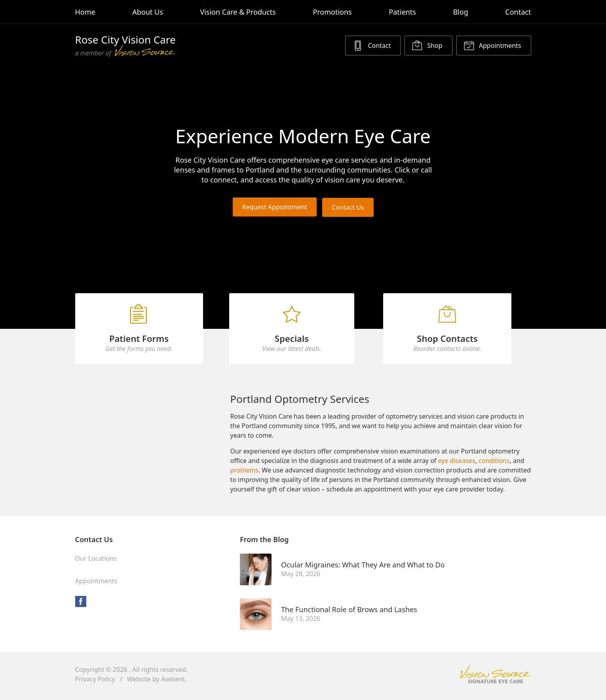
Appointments (492, 45)
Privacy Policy (95, 683)
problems (244, 474)
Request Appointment (274, 207)
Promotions (332, 12)
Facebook (81, 605)
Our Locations (96, 562)
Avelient (173, 683)
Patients (402, 12)
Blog (460, 12)
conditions (494, 464)
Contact (518, 12)
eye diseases (457, 464)
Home (85, 12)
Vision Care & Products (238, 12)
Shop (427, 45)
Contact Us (348, 207)
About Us (148, 12)
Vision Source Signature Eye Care (496, 678)
